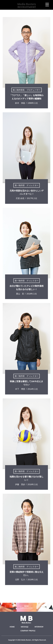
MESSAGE (25, 627)
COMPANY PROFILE (28, 631)
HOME (12, 627)
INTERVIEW (39, 627)
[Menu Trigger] (47, 5)
